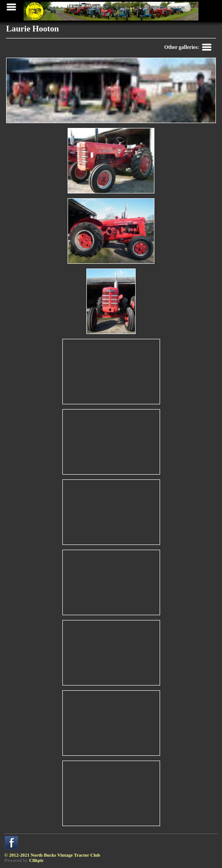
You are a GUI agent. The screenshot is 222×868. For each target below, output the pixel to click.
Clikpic (37, 860)
